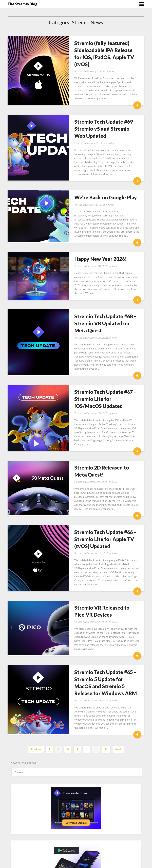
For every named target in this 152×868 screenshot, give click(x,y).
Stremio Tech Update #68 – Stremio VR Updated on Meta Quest (102, 308)
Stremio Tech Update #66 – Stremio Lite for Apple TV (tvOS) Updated (99, 516)
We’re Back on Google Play (99, 186)
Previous (36, 714)
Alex (105, 64)
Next (118, 714)
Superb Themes (102, 863)
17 (106, 714)
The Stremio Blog (22, 4)
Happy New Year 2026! (94, 248)
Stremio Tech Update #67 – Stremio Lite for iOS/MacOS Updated (100, 380)
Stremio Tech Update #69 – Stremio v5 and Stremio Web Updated (101, 122)
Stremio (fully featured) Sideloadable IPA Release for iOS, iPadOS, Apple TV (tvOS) (101, 50)
